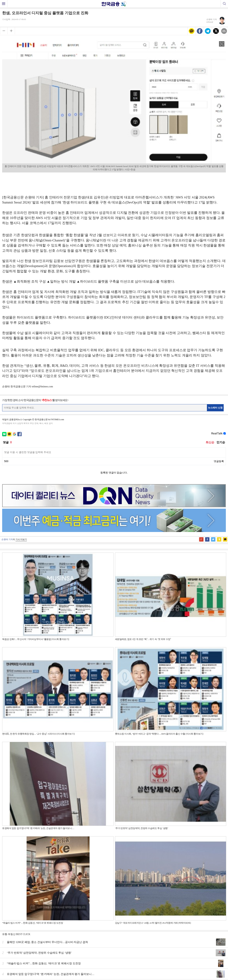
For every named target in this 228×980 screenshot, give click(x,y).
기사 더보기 (21, 539)
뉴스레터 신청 (215, 408)
